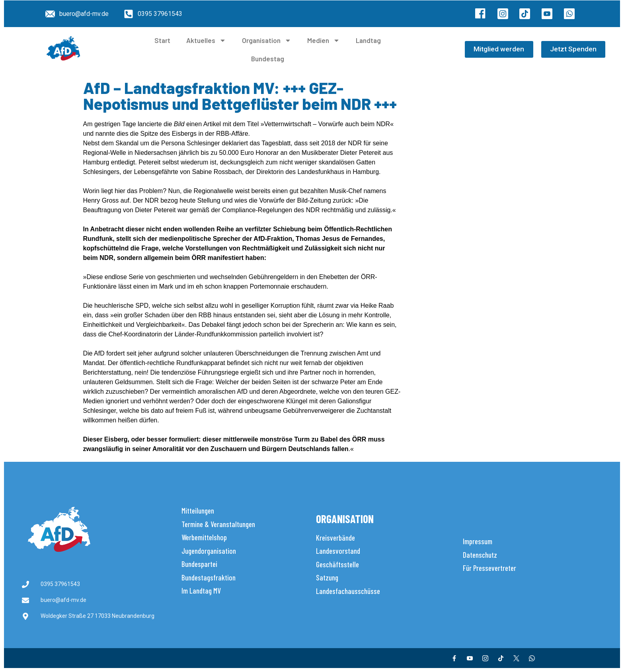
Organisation (267, 40)
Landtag (368, 40)
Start (162, 40)
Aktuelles (206, 40)
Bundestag (268, 59)
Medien (324, 40)
